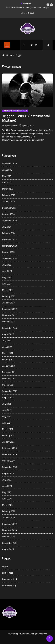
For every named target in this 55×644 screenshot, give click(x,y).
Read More (9, 145)
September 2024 (10, 221)
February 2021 (9, 436)
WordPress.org (9, 585)
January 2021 (8, 442)
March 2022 (8, 353)
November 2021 (9, 379)
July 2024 (7, 227)
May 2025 (7, 176)
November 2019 (9, 530)
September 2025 (10, 164)
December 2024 (9, 208)
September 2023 (10, 258)
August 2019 (8, 549)
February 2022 (9, 360)
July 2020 (7, 480)
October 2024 (8, 214)
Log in (5, 567)
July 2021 (7, 404)
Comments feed (10, 579)
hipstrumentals (11, 125)
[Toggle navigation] (7, 45)
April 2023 (7, 284)
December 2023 (9, 240)
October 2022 (8, 322)
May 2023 (7, 277)
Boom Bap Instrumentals (15, 111)
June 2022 (7, 347)
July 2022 (7, 341)
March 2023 (8, 290)
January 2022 (8, 366)
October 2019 (8, 537)
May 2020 (7, 492)
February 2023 (9, 296)
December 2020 (9, 448)
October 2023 (8, 252)
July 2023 (7, 265)
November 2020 (9, 454)
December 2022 (9, 309)
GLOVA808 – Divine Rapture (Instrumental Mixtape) (28, 8)
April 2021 (7, 423)
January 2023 (8, 303)
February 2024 (9, 233)
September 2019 (10, 543)
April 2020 (7, 499)
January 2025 (8, 202)
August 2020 (8, 473)
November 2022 (9, 315)
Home (9, 55)
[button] (48, 5)
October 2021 (8, 385)
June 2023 (7, 271)
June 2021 (7, 410)
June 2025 (7, 170)
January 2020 (8, 518)
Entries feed (8, 573)
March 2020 (8, 505)
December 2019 (9, 524)
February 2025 (9, 195)
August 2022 (8, 334)
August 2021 (8, 398)
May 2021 (7, 417)
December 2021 (9, 372)
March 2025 (8, 189)
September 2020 (10, 467)
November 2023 (9, 246)
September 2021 (10, 391)
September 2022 (10, 328)
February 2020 (9, 511)
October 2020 (8, 461)
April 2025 (7, 183)
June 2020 (7, 486)
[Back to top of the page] (50, 638)
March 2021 (8, 429)
